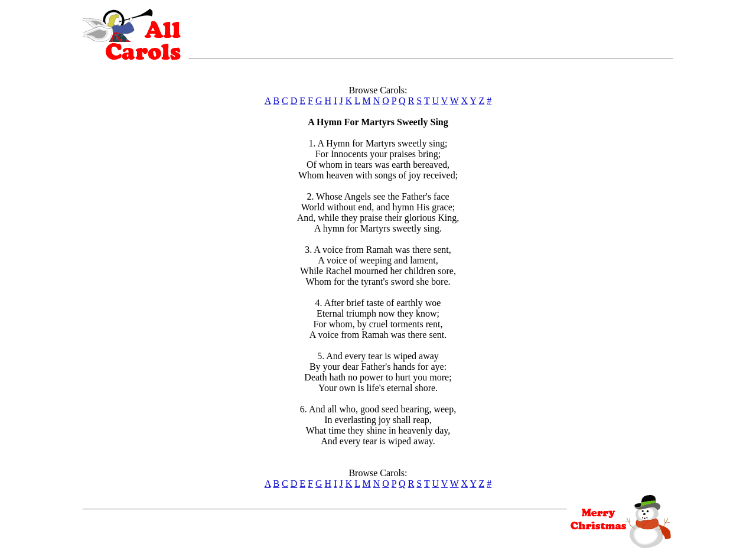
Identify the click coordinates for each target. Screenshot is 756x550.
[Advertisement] (431, 27)
